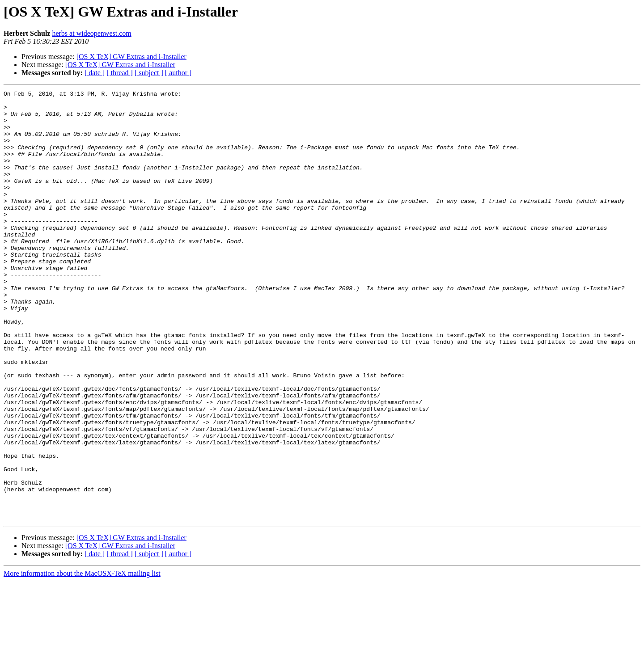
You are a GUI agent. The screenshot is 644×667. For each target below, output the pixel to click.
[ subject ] (149, 73)
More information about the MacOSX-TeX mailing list (82, 659)
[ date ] (95, 73)
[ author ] (178, 73)
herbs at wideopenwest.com (91, 33)
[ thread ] (120, 73)
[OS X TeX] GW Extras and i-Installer (131, 57)
